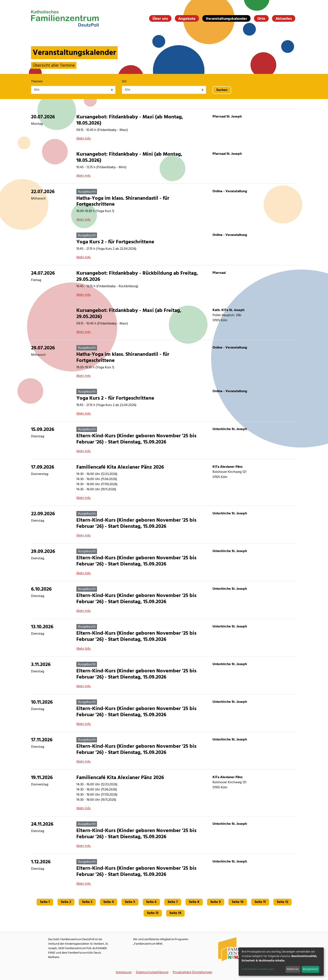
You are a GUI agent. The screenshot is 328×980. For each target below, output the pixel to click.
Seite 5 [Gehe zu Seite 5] (130, 902)
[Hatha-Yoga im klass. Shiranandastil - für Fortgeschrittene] (164, 206)
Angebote (187, 19)
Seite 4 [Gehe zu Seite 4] (109, 902)
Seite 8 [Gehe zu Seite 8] (194, 902)
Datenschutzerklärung (152, 972)
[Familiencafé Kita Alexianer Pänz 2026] (164, 482)
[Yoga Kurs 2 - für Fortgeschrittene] (164, 246)
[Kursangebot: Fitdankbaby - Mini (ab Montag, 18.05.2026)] (164, 165)
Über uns (160, 19)
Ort (124, 82)
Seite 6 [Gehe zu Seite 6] (151, 902)
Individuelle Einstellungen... (258, 969)
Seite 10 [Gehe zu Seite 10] (238, 902)
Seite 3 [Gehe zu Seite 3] (87, 902)
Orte (261, 19)
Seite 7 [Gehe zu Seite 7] (173, 902)
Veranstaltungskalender (226, 19)
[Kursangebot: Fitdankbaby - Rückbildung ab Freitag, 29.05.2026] (164, 284)
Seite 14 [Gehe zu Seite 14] (175, 913)
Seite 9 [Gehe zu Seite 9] (216, 902)
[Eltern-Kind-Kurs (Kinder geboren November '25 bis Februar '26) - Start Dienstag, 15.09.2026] (164, 440)
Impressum (124, 972)
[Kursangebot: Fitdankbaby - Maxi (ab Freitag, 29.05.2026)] (164, 321)
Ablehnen (293, 969)
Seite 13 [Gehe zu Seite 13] (153, 913)
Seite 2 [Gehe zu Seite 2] (66, 902)
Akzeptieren (310, 969)
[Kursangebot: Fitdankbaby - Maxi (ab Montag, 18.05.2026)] (164, 128)
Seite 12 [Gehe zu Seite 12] (282, 902)
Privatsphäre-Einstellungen (193, 972)
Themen (37, 82)
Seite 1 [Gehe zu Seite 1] (45, 902)
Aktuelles (284, 19)
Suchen (222, 90)
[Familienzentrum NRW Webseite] (234, 949)
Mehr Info (83, 139)
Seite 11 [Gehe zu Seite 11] (260, 902)
